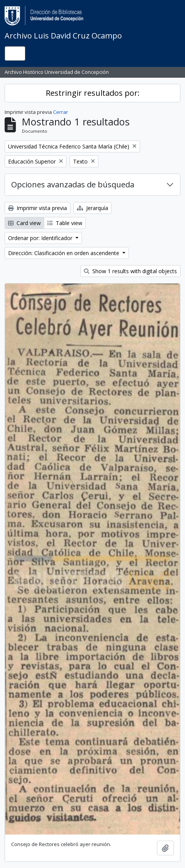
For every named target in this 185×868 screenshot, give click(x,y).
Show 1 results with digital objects (130, 271)
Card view (24, 223)
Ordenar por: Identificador (41, 238)
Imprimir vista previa (37, 208)
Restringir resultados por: (93, 93)
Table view (65, 223)
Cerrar (61, 112)
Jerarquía (92, 208)
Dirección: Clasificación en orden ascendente (64, 253)
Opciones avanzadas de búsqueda (73, 184)
